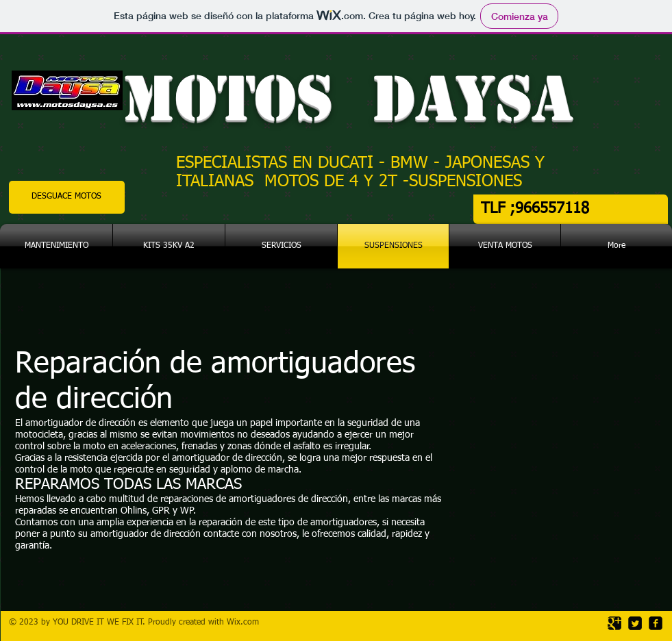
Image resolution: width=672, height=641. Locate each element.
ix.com (247, 623)
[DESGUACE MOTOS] (67, 197)
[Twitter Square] (635, 623)
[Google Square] (614, 623)
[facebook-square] (656, 623)
